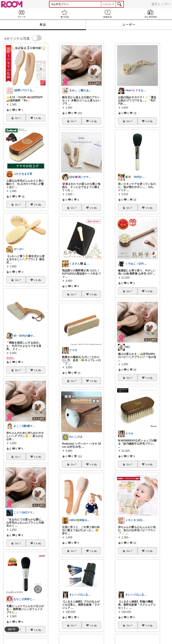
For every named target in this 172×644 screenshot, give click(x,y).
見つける (64, 14)
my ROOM (150, 14)
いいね (37, 118)
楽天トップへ (161, 4)
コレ (18, 118)
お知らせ (107, 14)
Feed (21, 14)
